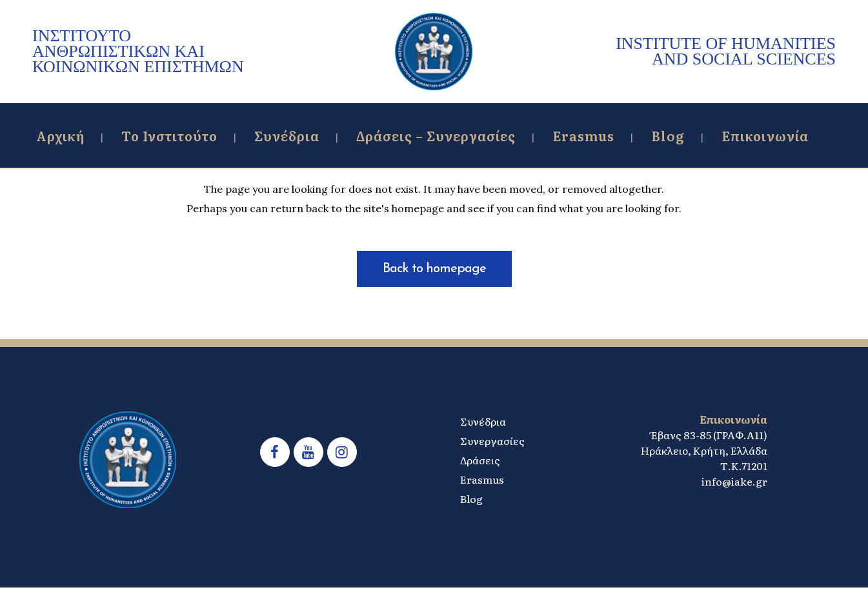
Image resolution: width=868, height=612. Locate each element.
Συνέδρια (483, 421)
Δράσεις (480, 460)
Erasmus (482, 479)
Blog (471, 498)
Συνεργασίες (492, 440)
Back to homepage (434, 269)
